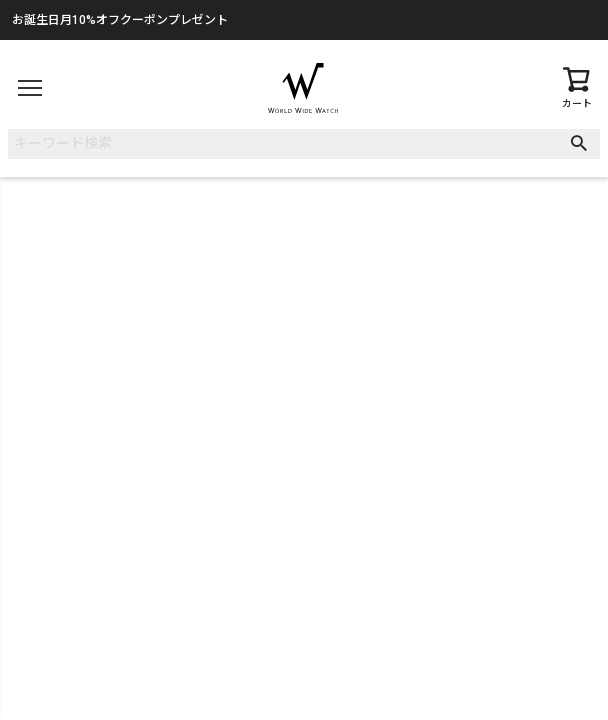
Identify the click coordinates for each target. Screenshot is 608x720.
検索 (583, 144)
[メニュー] (30, 88)
